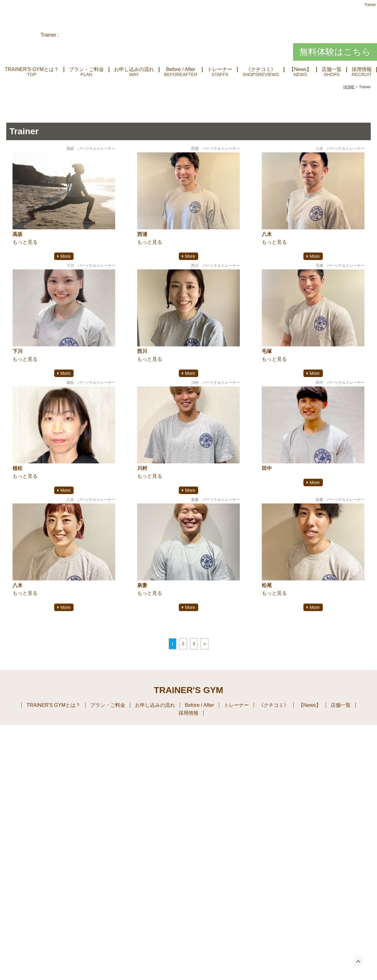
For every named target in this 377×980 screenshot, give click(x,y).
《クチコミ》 (261, 69)
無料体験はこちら (335, 52)
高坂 (18, 234)
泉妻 (142, 585)
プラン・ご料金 (86, 69)
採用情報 (189, 713)
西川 (142, 351)
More (65, 256)
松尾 (267, 585)
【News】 (300, 69)
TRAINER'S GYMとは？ (32, 69)
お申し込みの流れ (134, 69)
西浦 (142, 234)
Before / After (181, 69)
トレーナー (220, 69)
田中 (267, 468)
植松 (18, 468)
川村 (142, 468)
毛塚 (267, 351)
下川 (18, 351)
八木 (267, 234)
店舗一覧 (332, 69)
